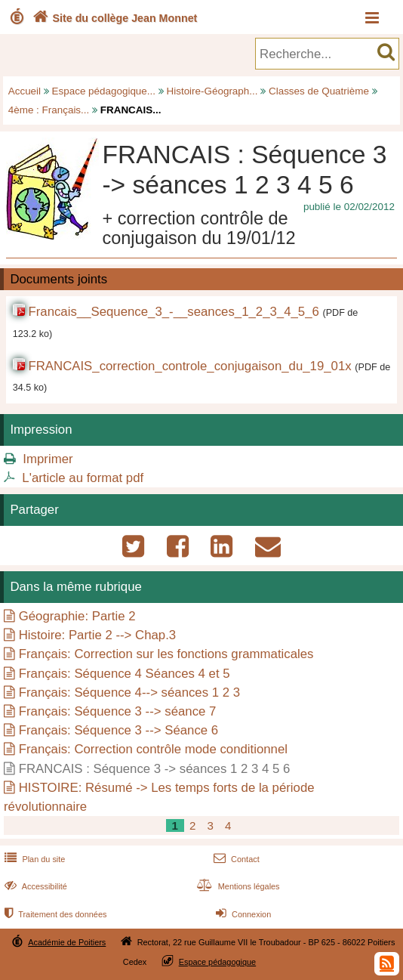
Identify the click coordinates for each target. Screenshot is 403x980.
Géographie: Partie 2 (77, 616)
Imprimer (48, 459)
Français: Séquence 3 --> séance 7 (118, 711)
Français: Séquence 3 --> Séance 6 (118, 730)
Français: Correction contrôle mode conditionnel (153, 749)
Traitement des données (54, 914)
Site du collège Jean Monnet (114, 18)
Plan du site (33, 859)
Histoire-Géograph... (212, 91)
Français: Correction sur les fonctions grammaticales (166, 654)
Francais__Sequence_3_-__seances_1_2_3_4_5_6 (173, 312)
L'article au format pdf (83, 478)
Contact (235, 859)
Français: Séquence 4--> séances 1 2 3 (129, 692)
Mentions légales (237, 886)
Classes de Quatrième (319, 91)
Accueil (25, 91)
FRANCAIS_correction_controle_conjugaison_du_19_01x (189, 366)
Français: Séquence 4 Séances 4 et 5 (125, 674)
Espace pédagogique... (104, 91)
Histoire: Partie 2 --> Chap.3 (97, 635)
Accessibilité (34, 886)
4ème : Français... (49, 110)
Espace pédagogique (218, 962)
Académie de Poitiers (67, 942)
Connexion (242, 914)
